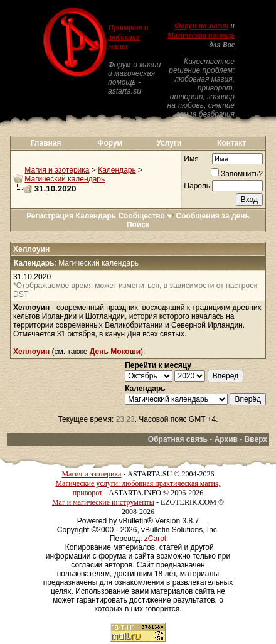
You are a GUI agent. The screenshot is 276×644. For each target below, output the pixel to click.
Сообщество (146, 216)
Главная (46, 143)
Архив (226, 439)
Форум (110, 143)
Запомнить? (237, 174)
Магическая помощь (201, 35)
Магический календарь (65, 179)
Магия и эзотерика (57, 170)
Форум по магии (201, 26)
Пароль (197, 186)
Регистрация (50, 216)
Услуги (169, 143)
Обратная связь (178, 439)
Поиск (138, 225)
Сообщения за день (213, 216)
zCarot (155, 539)
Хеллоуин (31, 352)
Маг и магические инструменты (103, 502)
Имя (191, 159)
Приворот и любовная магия (128, 37)
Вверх (256, 439)
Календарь (117, 170)
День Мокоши (115, 352)
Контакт (231, 143)
